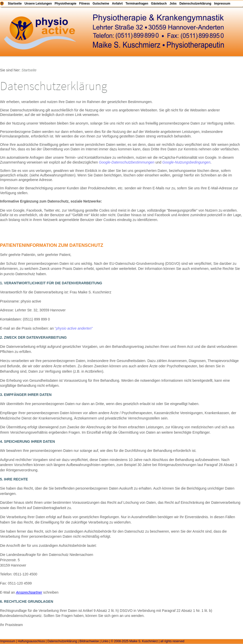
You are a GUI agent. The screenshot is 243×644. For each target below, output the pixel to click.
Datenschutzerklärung (195, 4)
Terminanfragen (137, 4)
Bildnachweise (89, 641)
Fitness (85, 4)
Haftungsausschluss (31, 641)
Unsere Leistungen (38, 4)
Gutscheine (101, 4)
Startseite (15, 4)
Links (105, 641)
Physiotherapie (66, 4)
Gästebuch (159, 4)
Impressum (222, 4)
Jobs (173, 4)
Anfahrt (117, 4)
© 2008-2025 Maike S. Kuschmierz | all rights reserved (148, 641)
